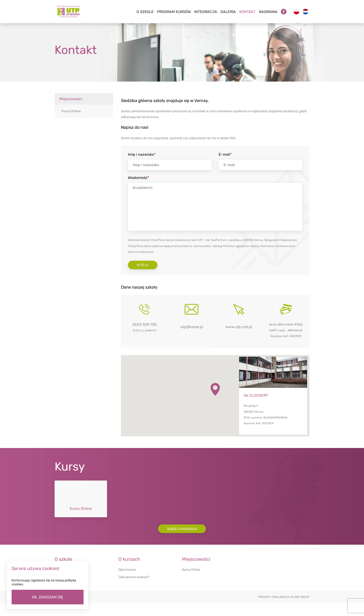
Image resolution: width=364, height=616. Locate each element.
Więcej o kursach (182, 541)
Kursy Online (71, 111)
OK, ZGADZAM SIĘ (48, 597)
